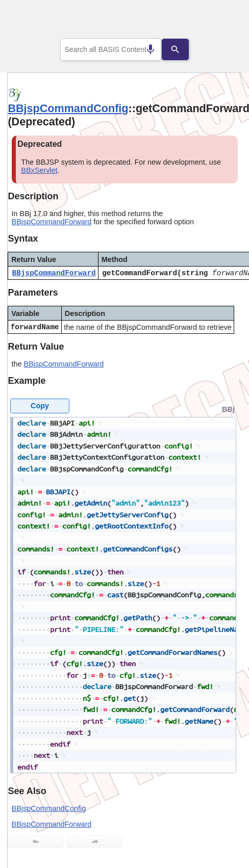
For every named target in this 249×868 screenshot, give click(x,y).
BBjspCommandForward (52, 222)
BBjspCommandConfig (68, 108)
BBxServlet (39, 170)
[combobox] (111, 49)
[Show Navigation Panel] (221, 21)
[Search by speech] (142, 49)
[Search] (183, 49)
